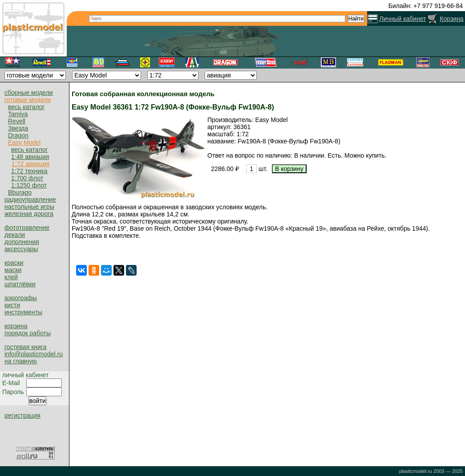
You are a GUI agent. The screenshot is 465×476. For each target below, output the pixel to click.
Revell (17, 121)
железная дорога (29, 214)
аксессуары (21, 249)
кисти (12, 305)
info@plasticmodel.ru (34, 354)
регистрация (22, 415)
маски (13, 270)
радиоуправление (30, 199)
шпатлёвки (20, 284)
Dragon (18, 135)
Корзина (451, 19)
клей (11, 277)
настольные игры (29, 207)
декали (15, 235)
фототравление (27, 228)
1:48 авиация (30, 157)
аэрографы (21, 298)
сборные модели (29, 93)
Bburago (20, 192)
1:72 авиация (30, 164)
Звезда (18, 128)
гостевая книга (25, 347)
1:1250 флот (29, 185)
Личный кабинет (402, 19)
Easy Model (24, 142)
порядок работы (28, 333)
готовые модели (28, 100)
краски (14, 263)
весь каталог (26, 107)
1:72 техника (29, 171)
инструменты (23, 312)
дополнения (22, 242)
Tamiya (18, 114)
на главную (21, 361)
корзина (16, 326)
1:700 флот (27, 178)
